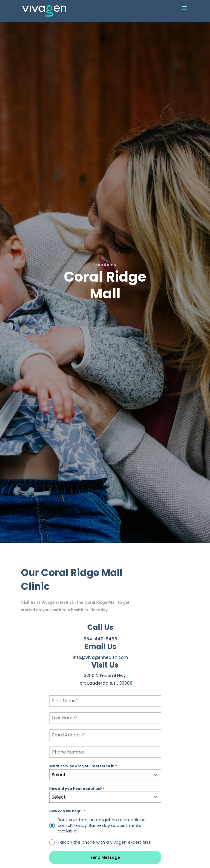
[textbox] (100, 775)
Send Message (105, 857)
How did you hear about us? (77, 789)
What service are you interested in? (83, 766)
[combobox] (105, 775)
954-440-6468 (100, 639)
